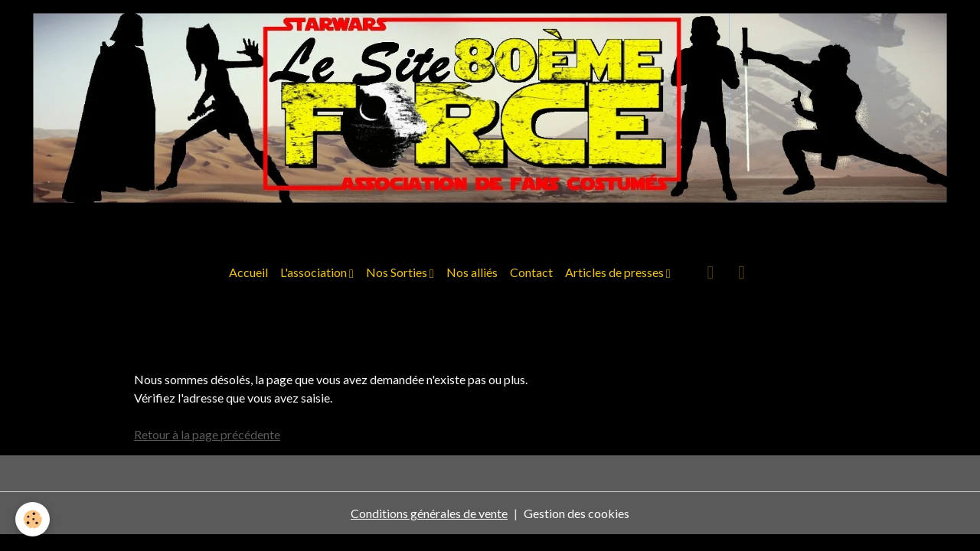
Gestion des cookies (577, 513)
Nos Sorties (398, 272)
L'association (315, 272)
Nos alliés (472, 272)
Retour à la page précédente (207, 434)
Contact (531, 272)
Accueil (248, 272)
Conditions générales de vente (429, 513)
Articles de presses (616, 272)
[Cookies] (33, 519)
